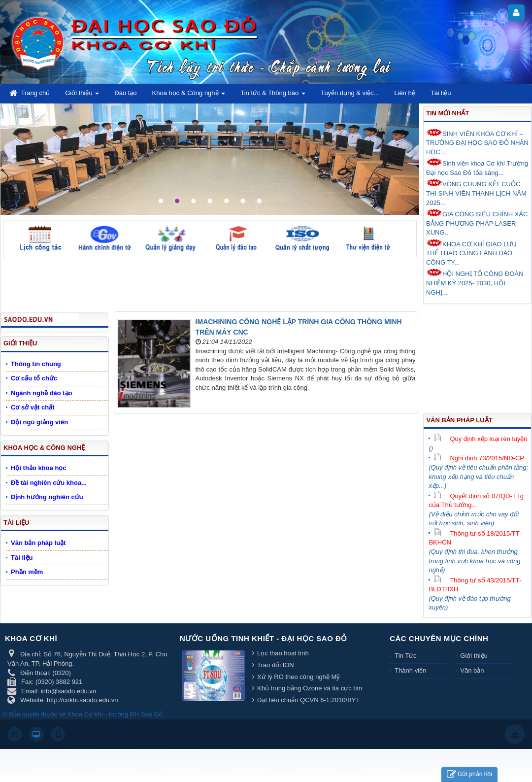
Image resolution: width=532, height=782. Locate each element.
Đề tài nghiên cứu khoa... (49, 483)
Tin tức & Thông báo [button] (273, 96)
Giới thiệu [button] (82, 96)
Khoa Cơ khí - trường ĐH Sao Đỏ (115, 714)
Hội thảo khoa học (39, 468)
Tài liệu (17, 523)
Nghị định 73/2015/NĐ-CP (479, 458)
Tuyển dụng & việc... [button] (350, 93)
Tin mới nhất (448, 113)
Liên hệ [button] (404, 93)
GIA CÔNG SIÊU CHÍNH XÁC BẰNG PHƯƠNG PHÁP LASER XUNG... (477, 222)
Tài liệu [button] (441, 93)
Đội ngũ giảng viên (39, 422)
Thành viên (410, 670)
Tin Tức (405, 656)
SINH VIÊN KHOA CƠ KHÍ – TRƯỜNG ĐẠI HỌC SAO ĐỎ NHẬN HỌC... (477, 142)
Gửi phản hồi (469, 774)
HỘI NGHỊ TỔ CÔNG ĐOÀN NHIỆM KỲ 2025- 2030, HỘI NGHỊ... (475, 282)
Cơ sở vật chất (33, 407)
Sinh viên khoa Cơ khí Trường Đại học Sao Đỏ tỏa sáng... (477, 167)
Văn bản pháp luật (459, 420)
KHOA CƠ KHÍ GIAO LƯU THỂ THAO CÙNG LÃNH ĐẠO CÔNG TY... (471, 253)
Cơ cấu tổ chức (34, 378)
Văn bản (472, 670)
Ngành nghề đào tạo (41, 393)
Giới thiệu (20, 343)
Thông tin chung (36, 364)
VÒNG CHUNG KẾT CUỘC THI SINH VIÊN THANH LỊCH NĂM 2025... (476, 192)
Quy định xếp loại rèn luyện (480, 439)
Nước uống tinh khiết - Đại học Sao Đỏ (264, 638)
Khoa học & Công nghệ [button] (189, 96)
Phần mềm (27, 572)
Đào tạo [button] (125, 93)
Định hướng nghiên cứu (47, 497)
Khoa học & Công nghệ (44, 448)
